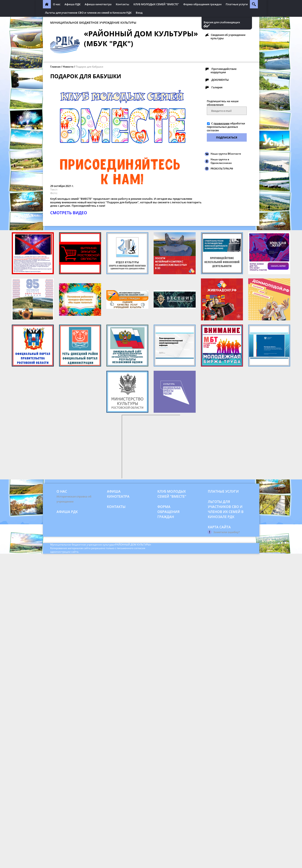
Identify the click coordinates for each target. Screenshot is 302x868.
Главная (55, 67)
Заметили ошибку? (227, 532)
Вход (139, 13)
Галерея (217, 87)
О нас (57, 4)
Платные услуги (237, 4)
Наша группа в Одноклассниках (221, 161)
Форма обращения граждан (202, 4)
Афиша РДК (73, 4)
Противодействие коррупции (224, 70)
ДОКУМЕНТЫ (220, 80)
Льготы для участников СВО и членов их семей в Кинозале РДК (88, 13)
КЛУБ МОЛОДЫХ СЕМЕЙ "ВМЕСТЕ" (156, 4)
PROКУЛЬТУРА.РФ (222, 169)
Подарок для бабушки (89, 67)
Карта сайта (219, 527)
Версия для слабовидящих (222, 22)
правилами (222, 123)
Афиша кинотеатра (98, 4)
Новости (68, 67)
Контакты (123, 4)
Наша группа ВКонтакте (226, 154)
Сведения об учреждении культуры (228, 37)
